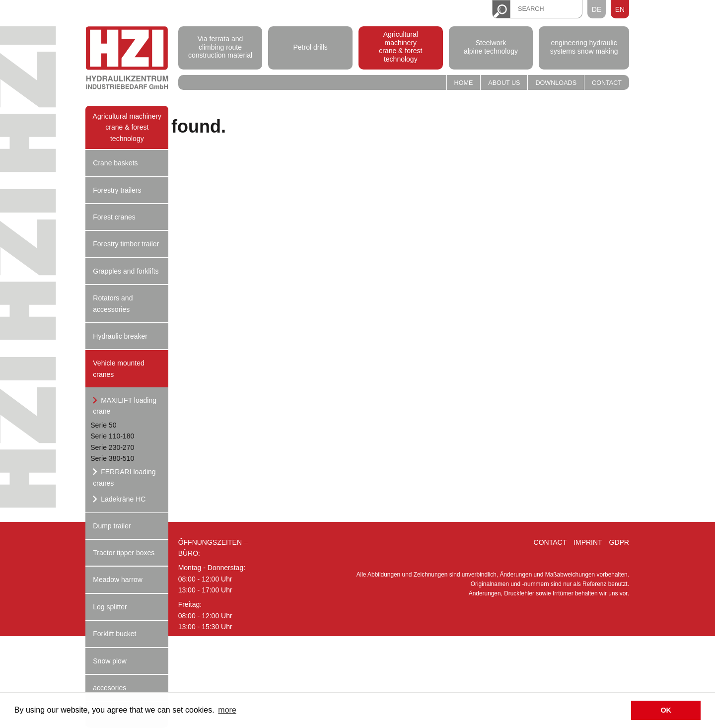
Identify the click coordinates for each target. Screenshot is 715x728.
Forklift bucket (114, 634)
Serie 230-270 (112, 447)
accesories (109, 688)
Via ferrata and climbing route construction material (220, 47)
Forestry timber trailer (126, 244)
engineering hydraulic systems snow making (584, 47)
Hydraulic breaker (120, 336)
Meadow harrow (118, 580)
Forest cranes (114, 217)
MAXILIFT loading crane (125, 406)
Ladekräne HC (122, 499)
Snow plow (110, 661)
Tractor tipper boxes (124, 553)
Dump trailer (112, 526)
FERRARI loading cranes (124, 477)
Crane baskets (115, 163)
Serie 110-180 (112, 436)
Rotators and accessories (113, 303)
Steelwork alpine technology (491, 47)
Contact (607, 83)
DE (597, 9)
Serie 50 (103, 425)
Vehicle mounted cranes (119, 368)
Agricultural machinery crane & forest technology (400, 47)
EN (620, 9)
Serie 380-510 (112, 458)
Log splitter (110, 607)
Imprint (588, 542)
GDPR (619, 542)
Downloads (556, 83)
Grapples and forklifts (126, 271)
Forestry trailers (117, 190)
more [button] (227, 710)
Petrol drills (311, 47)
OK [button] (666, 710)
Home (464, 83)
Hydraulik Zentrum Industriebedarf (127, 59)
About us (504, 83)
